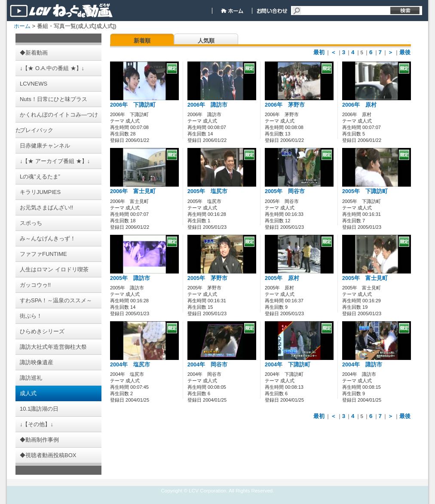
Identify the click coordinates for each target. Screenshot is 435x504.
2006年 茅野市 (285, 105)
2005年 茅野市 (207, 278)
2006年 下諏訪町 (133, 105)
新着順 (142, 41)
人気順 (206, 41)
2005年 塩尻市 (207, 191)
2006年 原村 (359, 105)
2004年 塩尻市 (130, 365)
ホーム (22, 26)
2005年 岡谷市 (285, 191)
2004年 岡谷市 (207, 365)
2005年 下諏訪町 (365, 191)
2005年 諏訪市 (130, 278)
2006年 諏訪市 (207, 105)
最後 (405, 52)
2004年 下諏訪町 (288, 365)
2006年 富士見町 (133, 191)
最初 (319, 52)
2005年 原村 (282, 278)
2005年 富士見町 (365, 278)
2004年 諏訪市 (362, 365)
